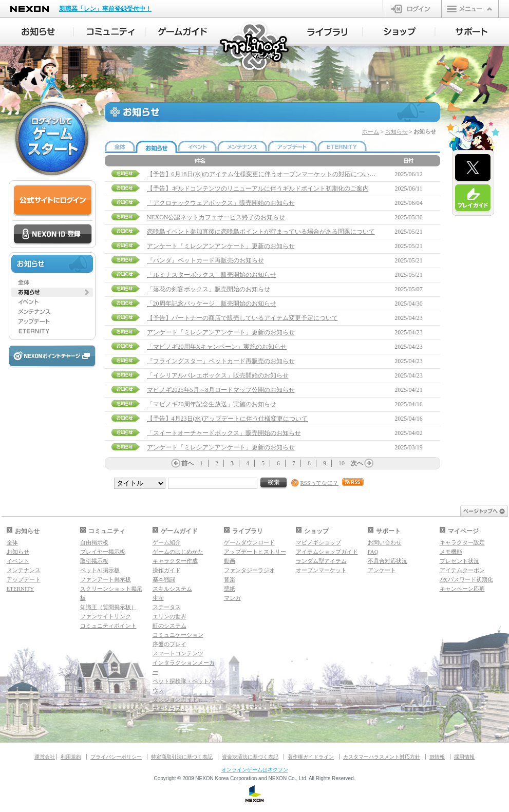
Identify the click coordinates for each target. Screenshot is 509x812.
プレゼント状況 (459, 561)
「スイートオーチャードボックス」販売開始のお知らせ (224, 433)
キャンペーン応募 (462, 589)
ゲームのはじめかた (178, 552)
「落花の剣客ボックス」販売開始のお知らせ (209, 289)
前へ (187, 463)
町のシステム (169, 626)
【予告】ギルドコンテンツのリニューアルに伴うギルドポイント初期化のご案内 (258, 188)
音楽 (230, 579)
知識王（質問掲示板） (108, 607)
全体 (12, 542)
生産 (158, 598)
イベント (18, 561)
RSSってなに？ (320, 483)
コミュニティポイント (108, 626)
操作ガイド (167, 570)
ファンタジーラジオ (249, 570)
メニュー (470, 9)
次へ (357, 463)
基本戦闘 (164, 579)
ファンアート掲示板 (106, 579)
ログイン (412, 9)
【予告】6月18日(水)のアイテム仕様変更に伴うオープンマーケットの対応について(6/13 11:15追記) (283, 174)
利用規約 (71, 757)
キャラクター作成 (175, 561)
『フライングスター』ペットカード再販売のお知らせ (221, 361)
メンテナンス (24, 570)
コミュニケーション (178, 635)
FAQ (373, 552)
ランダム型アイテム (321, 561)
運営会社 (45, 757)
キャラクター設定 (462, 542)
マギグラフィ (169, 709)
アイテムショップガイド (327, 552)
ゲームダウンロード (249, 542)
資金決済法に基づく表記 (250, 757)
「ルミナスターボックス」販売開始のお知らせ (212, 275)
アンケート (382, 570)
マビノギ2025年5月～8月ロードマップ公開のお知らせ (221, 390)
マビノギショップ (318, 542)
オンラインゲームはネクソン (255, 770)
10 (342, 463)
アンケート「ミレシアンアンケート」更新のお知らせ (221, 246)
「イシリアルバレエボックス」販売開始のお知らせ (218, 375)
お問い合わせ (385, 542)
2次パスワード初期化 (467, 579)
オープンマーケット (321, 570)
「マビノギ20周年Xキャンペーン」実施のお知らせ (217, 347)
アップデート (24, 579)
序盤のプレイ (169, 644)
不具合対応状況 (388, 561)
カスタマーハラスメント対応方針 (382, 757)
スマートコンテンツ (178, 653)
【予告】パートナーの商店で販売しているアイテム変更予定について (242, 318)
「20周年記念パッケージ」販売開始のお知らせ (212, 304)
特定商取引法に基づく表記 (182, 757)
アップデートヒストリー (255, 552)
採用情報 (464, 757)
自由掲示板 (94, 542)
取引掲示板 (94, 561)
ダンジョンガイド (175, 700)
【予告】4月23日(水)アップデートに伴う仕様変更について (228, 419)
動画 (230, 561)
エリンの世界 (169, 616)
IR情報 (437, 757)
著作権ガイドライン (311, 757)
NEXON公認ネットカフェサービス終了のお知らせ (216, 217)
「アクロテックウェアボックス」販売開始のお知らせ (221, 203)
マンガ (232, 598)
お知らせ (397, 131)
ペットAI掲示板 (100, 570)
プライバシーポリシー (116, 757)
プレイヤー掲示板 (103, 552)
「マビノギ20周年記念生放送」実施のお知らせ (212, 404)
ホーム (371, 131)
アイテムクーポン (462, 570)
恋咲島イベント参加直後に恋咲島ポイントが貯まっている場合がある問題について (261, 232)
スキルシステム (172, 589)
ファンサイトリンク (106, 616)
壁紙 (230, 589)
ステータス (167, 607)
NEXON (30, 9)
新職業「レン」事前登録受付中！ (105, 9)
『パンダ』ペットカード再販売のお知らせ (205, 260)
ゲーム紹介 (167, 542)
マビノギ (255, 47)
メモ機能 (451, 552)
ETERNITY (21, 589)
